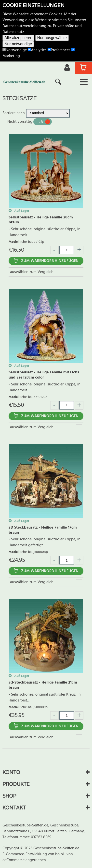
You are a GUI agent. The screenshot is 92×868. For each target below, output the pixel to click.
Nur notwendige (18, 44)
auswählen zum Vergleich (32, 272)
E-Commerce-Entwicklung (25, 854)
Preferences (59, 50)
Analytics (37, 50)
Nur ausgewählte (52, 38)
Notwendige (15, 50)
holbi (60, 854)
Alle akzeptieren (18, 38)
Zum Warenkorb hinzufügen (50, 261)
